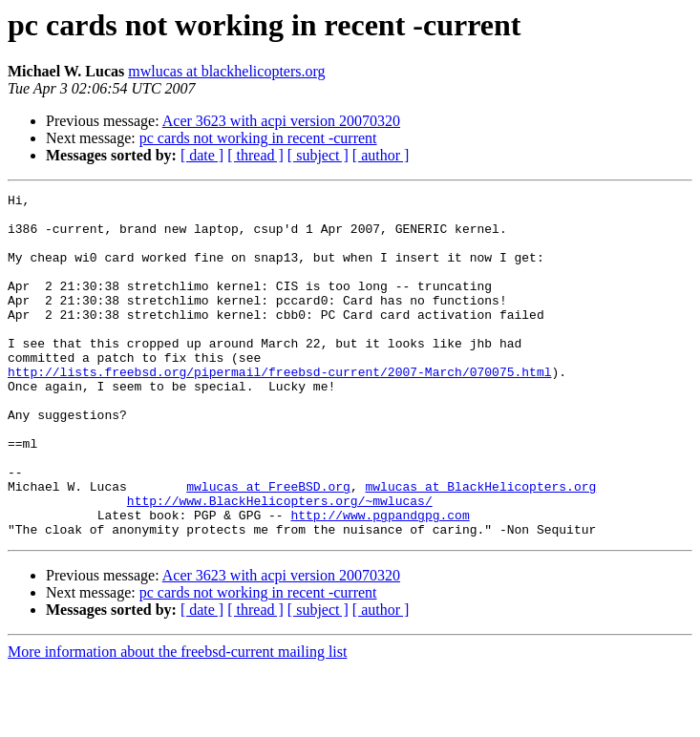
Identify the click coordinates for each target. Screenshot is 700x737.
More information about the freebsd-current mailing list (177, 720)
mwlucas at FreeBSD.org (268, 546)
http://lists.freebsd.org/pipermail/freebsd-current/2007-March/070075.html (279, 409)
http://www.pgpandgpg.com (380, 580)
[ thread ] (255, 155)
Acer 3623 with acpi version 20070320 (281, 121)
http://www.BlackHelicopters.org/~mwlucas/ (280, 563)
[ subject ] (318, 155)
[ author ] (381, 155)
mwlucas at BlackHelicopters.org (480, 546)
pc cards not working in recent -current (258, 138)
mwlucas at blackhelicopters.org (226, 71)
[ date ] (202, 155)
